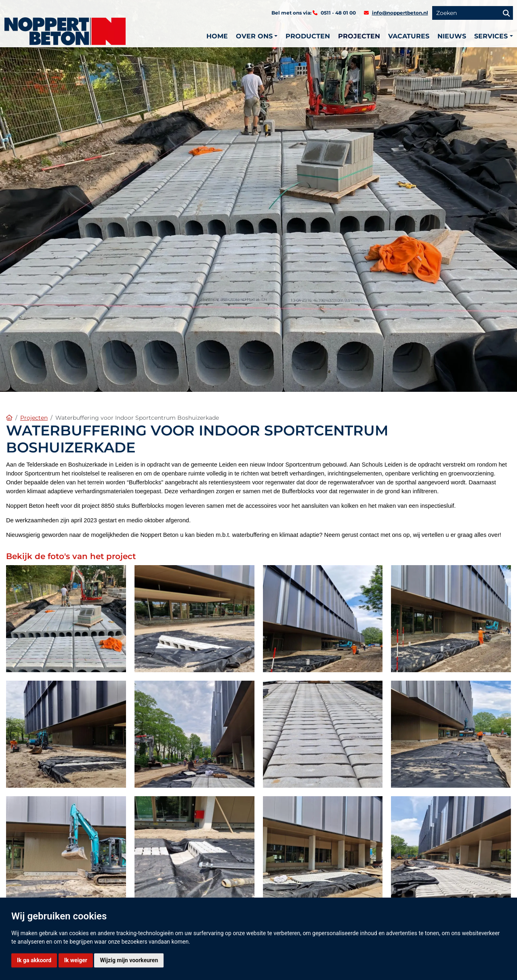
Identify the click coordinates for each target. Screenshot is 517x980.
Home (217, 36)
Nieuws (452, 36)
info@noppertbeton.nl (400, 13)
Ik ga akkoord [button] (34, 960)
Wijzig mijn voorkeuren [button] (129, 960)
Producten (308, 36)
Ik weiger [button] (76, 960)
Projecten (359, 36)
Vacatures (409, 36)
